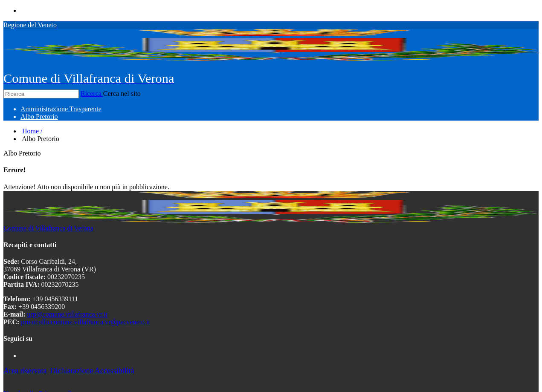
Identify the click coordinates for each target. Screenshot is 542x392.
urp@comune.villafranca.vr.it (67, 314)
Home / (32, 131)
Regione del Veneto (30, 25)
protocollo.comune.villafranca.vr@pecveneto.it (86, 322)
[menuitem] (61, 109)
